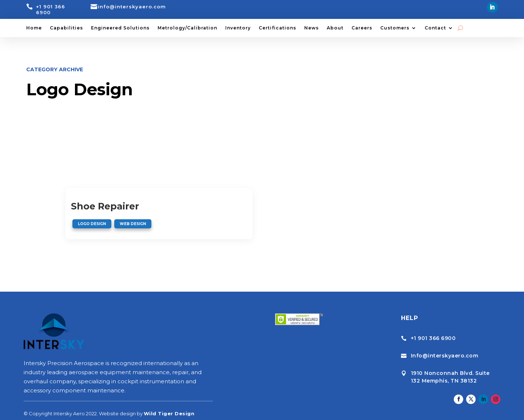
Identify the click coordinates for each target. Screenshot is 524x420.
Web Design (133, 224)
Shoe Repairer (105, 206)
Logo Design (92, 224)
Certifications (277, 28)
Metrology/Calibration (187, 28)
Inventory (238, 28)
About (335, 28)
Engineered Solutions (120, 28)
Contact (435, 28)
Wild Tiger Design (169, 404)
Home (34, 28)
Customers (395, 28)
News (311, 28)
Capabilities (66, 28)
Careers (362, 28)
